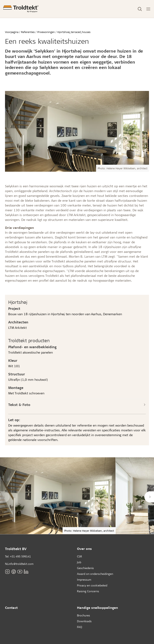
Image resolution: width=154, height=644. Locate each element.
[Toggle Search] (140, 9)
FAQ (80, 627)
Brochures (84, 615)
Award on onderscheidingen (95, 574)
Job (79, 562)
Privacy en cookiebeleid (92, 585)
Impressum (84, 580)
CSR (80, 556)
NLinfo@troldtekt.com (19, 564)
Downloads (84, 621)
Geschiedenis (85, 568)
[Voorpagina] (21, 9)
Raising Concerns (88, 591)
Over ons (84, 549)
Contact (11, 608)
